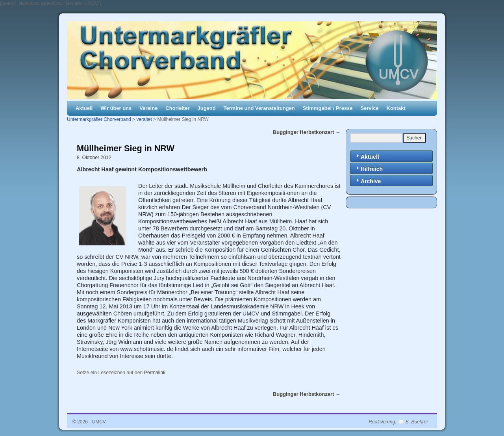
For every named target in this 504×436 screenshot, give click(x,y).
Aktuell (84, 108)
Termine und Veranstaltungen (259, 108)
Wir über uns (116, 108)
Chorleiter (177, 108)
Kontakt (396, 108)
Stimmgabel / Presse (328, 108)
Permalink (155, 373)
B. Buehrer (417, 422)
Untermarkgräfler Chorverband (99, 119)
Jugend (207, 108)
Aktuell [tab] (367, 156)
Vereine (148, 108)
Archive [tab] (368, 181)
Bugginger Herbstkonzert (307, 132)
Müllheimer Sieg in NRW (126, 148)
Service (369, 108)
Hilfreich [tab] (369, 168)
